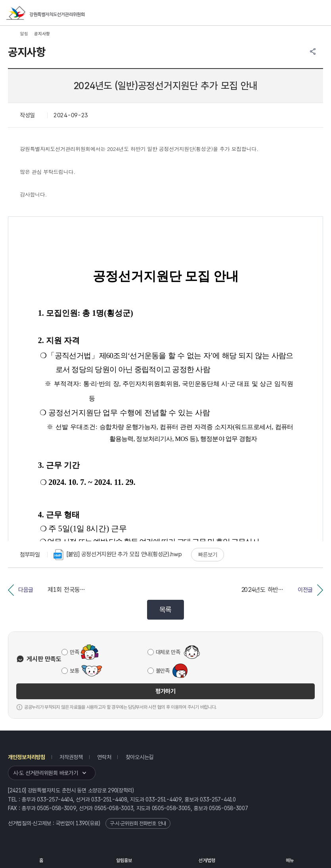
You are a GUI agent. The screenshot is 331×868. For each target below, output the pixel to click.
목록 (165, 610)
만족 (74, 652)
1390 (82, 823)
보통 (74, 671)
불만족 (163, 671)
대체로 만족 (168, 652)
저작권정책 (71, 757)
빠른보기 (208, 555)
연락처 (104, 757)
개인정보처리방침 (27, 757)
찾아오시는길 (140, 757)
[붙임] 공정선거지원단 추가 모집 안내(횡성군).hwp (118, 555)
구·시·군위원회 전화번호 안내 (138, 823)
